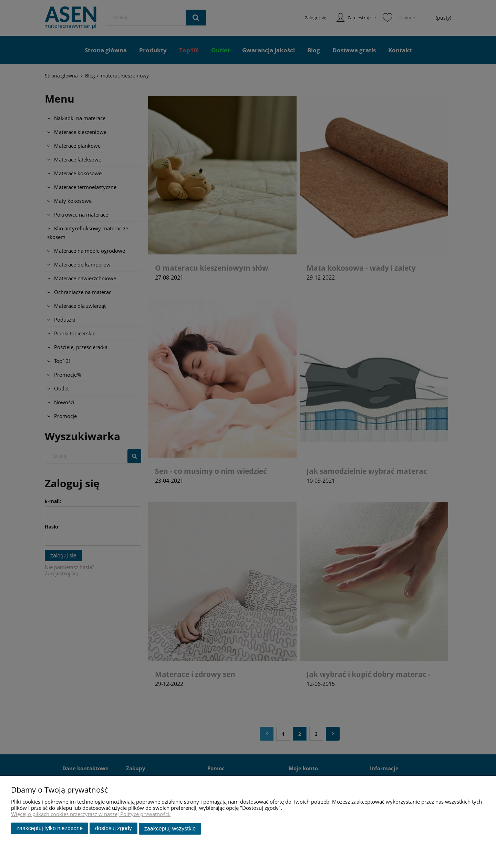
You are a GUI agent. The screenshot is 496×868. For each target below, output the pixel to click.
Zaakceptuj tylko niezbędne (50, 829)
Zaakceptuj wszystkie (170, 829)
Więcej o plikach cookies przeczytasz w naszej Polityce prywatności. (91, 815)
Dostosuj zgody (113, 829)
